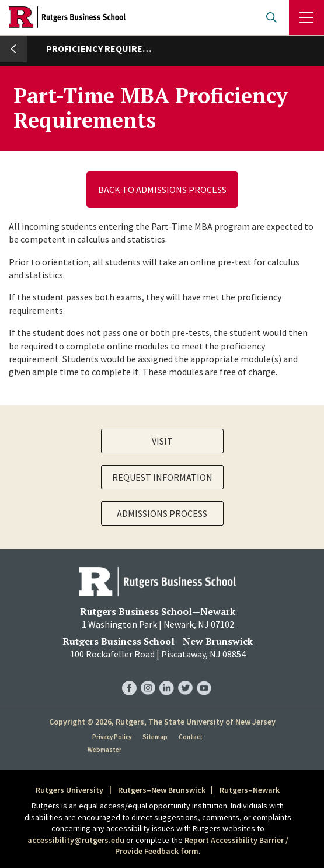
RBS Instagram (148, 676)
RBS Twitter (185, 676)
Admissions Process (162, 513)
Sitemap (155, 737)
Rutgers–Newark (250, 790)
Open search (271, 17)
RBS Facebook (129, 676)
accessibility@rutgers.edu (76, 840)
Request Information (162, 477)
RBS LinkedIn (167, 676)
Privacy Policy (112, 737)
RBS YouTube (204, 676)
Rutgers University (69, 790)
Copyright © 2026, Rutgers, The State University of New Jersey (162, 722)
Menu (306, 17)
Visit (162, 441)
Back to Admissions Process (162, 190)
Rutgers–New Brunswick (162, 790)
